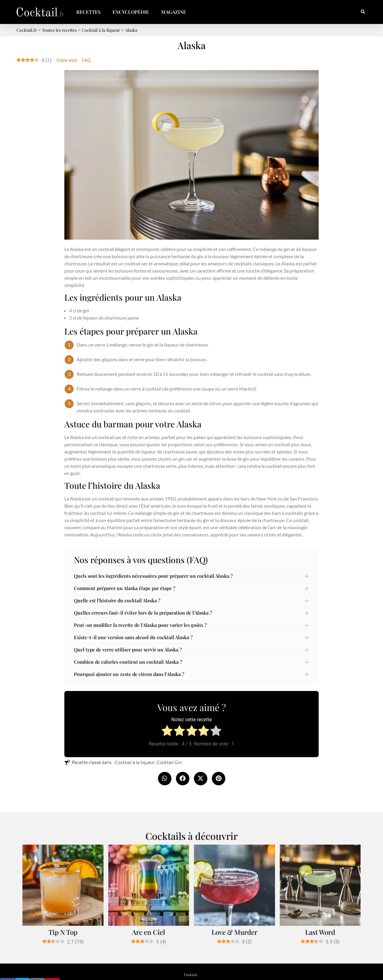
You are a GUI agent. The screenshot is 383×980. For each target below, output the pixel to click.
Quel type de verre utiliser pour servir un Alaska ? (128, 649)
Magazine (174, 12)
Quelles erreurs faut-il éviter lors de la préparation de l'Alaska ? (143, 613)
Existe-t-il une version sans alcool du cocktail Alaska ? (133, 637)
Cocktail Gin (169, 762)
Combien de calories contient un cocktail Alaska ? (128, 662)
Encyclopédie (131, 12)
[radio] (167, 732)
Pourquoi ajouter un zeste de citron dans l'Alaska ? (129, 674)
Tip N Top (63, 932)
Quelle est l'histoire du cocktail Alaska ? (117, 600)
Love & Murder (234, 932)
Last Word (320, 932)
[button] (363, 12)
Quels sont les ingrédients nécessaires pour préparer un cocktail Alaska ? (153, 576)
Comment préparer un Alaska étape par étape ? (125, 588)
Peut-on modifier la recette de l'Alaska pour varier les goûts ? (140, 625)
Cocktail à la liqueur (135, 762)
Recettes (88, 12)
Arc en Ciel (149, 932)
